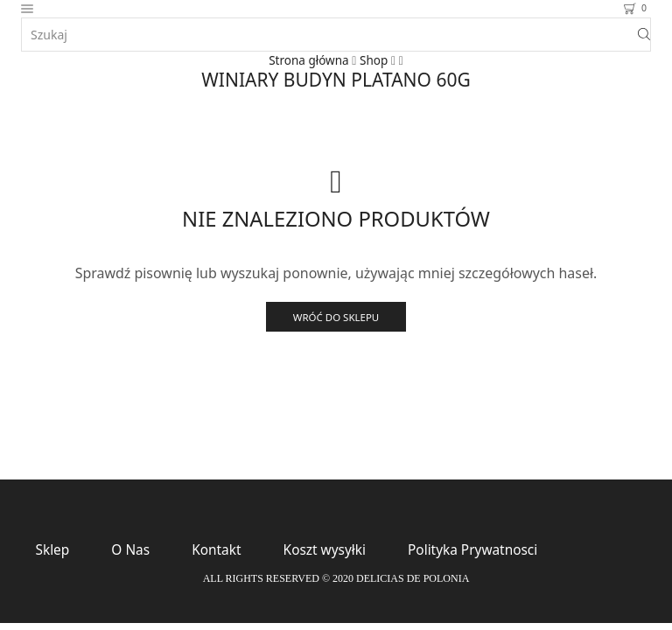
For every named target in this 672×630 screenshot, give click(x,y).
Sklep (53, 551)
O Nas (134, 551)
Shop (375, 60)
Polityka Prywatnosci (487, 551)
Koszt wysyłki (334, 551)
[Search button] (644, 35)
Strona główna (308, 60)
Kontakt (222, 551)
